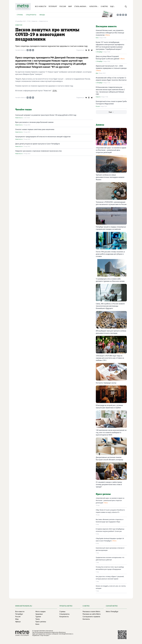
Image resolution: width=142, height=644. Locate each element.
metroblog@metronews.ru (66, 634)
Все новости (41, 6)
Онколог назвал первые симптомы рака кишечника (35, 129)
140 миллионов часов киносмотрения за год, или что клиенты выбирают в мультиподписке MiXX (111, 432)
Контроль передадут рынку (106, 383)
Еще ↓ (113, 6)
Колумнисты (64, 617)
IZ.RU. (55, 91)
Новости (98, 97)
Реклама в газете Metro (91, 612)
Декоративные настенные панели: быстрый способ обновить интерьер (109, 458)
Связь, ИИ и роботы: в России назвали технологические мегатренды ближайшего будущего (110, 306)
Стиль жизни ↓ (81, 6)
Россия (63, 6)
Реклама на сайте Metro (92, 614)
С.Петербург (99, 52)
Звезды (42, 15)
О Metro (104, 6)
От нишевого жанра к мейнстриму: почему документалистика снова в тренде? (109, 484)
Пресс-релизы (41, 622)
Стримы (20, 15)
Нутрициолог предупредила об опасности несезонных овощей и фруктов (43, 137)
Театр (38, 619)
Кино (97, 38)
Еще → (111, 112)
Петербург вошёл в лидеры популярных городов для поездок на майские (111, 228)
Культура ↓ (94, 6)
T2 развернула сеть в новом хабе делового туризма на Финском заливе (110, 280)
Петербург (53, 6)
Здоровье (39, 614)
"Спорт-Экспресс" (45, 635)
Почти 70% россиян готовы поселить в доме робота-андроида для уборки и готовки (110, 254)
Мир (70, 6)
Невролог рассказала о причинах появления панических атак (39, 151)
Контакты (86, 619)
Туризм (38, 617)
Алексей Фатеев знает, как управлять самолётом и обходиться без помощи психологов (110, 33)
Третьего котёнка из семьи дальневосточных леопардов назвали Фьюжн (110, 177)
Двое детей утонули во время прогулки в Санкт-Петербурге (38, 144)
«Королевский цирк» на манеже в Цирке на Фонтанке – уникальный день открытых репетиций (111, 150)
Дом (97, 73)
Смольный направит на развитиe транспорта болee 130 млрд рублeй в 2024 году (46, 115)
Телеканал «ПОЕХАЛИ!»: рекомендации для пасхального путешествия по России (111, 203)
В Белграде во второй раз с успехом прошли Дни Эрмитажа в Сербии (109, 406)
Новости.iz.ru (44, 21)
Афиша (18, 622)
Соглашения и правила (91, 617)
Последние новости (106, 26)
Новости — (35, 21)
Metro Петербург (112, 612)
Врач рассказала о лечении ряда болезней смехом (34, 122)
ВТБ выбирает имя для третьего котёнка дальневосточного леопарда (111, 332)
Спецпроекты (31, 15)
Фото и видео (40, 612)
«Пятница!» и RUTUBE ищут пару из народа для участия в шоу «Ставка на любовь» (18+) (110, 358)
